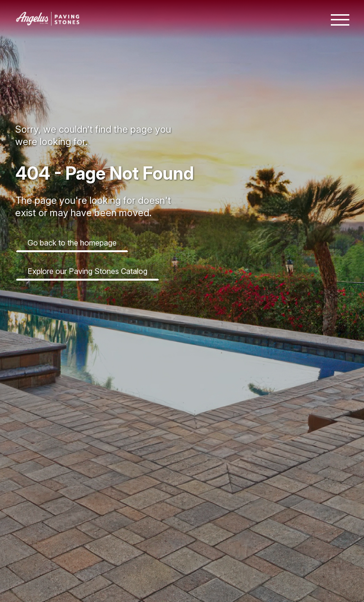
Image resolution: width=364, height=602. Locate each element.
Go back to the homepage (72, 243)
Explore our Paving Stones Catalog (87, 271)
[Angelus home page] (48, 23)
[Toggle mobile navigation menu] (340, 20)
